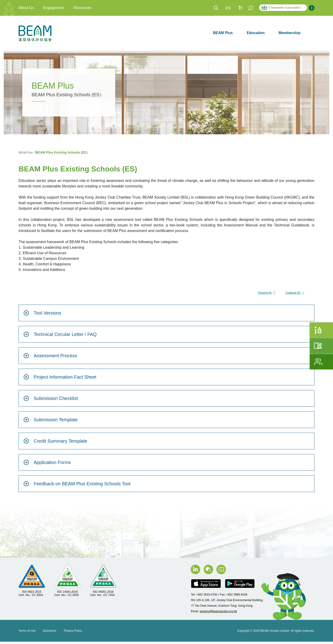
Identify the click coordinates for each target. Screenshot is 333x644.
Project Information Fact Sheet (60, 379)
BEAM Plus (223, 33)
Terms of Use (27, 633)
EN (228, 8)
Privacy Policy (73, 633)
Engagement (54, 8)
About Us (26, 8)
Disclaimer (50, 633)
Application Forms (47, 465)
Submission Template (51, 422)
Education (256, 33)
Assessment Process (50, 358)
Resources (82, 8)
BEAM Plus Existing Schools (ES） (68, 152)
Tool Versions (42, 315)
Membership (290, 33)
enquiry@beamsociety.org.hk (218, 614)
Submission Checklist (51, 401)
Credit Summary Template (55, 443)
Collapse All (291, 294)
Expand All (256, 294)
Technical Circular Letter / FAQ (60, 337)
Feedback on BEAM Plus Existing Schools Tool (77, 486)
